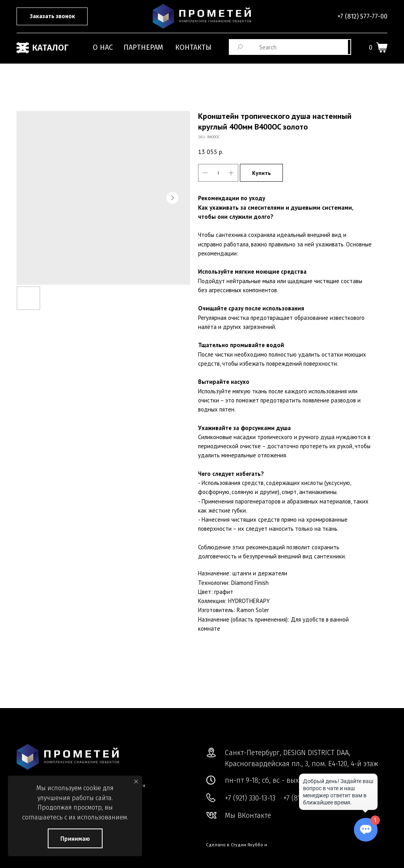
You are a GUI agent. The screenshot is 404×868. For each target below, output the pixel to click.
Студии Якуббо (247, 845)
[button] (52, 16)
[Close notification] (136, 782)
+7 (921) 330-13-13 (250, 798)
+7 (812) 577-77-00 (362, 16)
